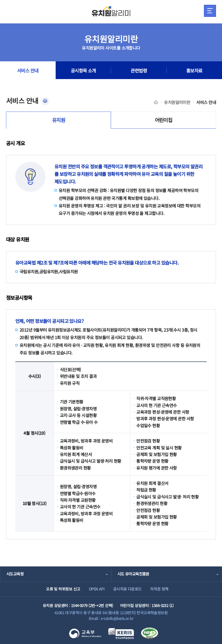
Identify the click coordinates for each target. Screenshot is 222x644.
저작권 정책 (159, 589)
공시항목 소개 (83, 70)
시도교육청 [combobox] (15, 574)
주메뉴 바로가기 (0, 0)
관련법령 (139, 70)
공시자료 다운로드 (127, 589)
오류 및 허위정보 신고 (63, 589)
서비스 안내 (28, 70)
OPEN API (97, 589)
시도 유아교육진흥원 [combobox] (133, 574)
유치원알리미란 (177, 102)
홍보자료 (194, 70)
